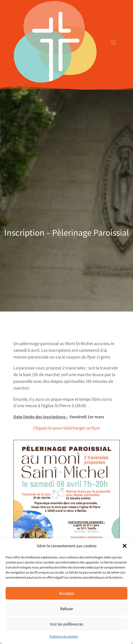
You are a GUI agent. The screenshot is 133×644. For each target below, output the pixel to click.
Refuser (67, 609)
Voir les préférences (66, 624)
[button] (125, 546)
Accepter (67, 593)
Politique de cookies (64, 636)
